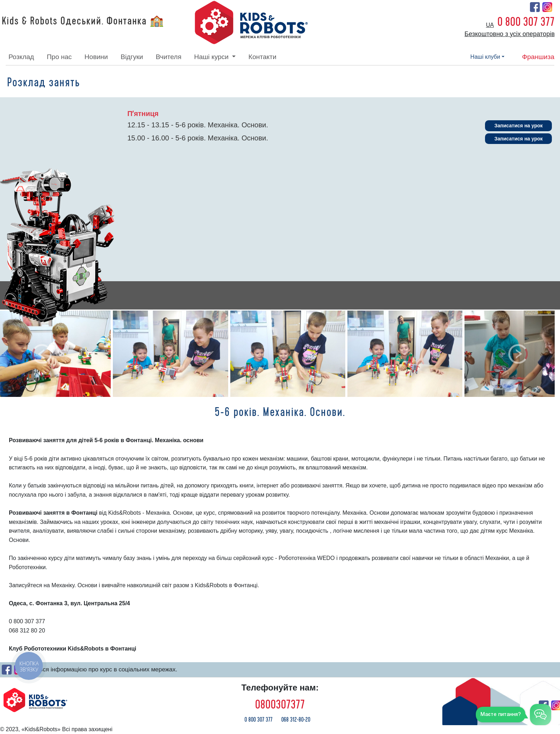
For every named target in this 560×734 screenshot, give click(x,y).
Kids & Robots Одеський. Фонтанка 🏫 (83, 21)
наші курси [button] (212, 57)
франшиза (538, 57)
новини (96, 57)
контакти (262, 57)
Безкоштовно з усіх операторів (510, 34)
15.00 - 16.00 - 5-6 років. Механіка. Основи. (198, 138)
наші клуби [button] (485, 57)
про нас (59, 57)
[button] (42, 354)
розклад (21, 57)
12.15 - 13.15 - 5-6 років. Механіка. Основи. (198, 125)
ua (490, 25)
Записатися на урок (518, 126)
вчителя (168, 57)
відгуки (132, 57)
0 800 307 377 (526, 22)
